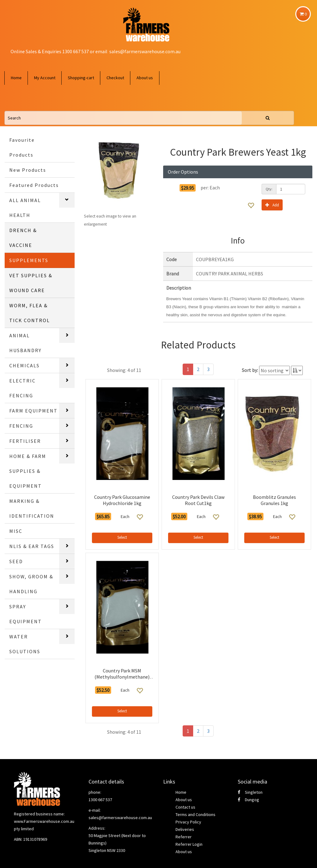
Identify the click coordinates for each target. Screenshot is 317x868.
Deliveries (185, 829)
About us (145, 78)
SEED (16, 561)
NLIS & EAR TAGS (32, 546)
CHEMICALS (24, 365)
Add (272, 205)
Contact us (185, 807)
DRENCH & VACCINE (23, 238)
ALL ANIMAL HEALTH (25, 208)
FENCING (21, 426)
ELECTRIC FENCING (22, 388)
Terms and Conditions (195, 814)
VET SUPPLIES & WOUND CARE (31, 283)
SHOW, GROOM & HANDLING (31, 584)
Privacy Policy (188, 822)
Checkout (115, 78)
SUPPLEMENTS (29, 260)
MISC (16, 531)
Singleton (250, 792)
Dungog (248, 800)
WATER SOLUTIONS (25, 644)
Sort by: (250, 370)
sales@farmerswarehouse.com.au (145, 51)
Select (122, 537)
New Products (28, 170)
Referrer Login (189, 844)
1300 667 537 (100, 800)
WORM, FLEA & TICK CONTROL (30, 313)
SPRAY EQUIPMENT (26, 614)
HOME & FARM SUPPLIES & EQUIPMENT (28, 471)
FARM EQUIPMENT (33, 411)
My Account (45, 78)
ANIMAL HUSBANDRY (25, 343)
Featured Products (34, 185)
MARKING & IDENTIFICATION (32, 508)
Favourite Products (22, 147)
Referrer (184, 837)
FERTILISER (25, 441)
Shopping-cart (81, 78)
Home (16, 78)
